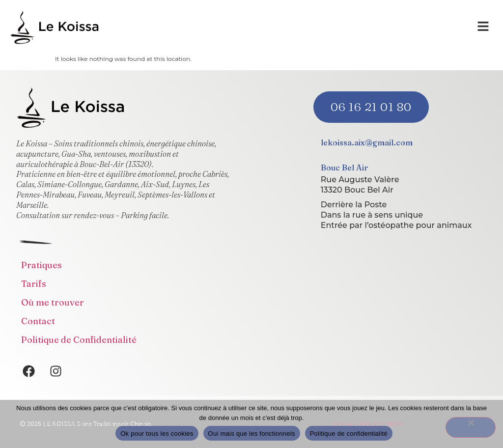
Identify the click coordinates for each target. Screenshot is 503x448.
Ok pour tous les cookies (157, 434)
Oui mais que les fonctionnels (252, 434)
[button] (483, 27)
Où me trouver (53, 302)
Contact (38, 321)
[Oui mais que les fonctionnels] (471, 427)
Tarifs (34, 284)
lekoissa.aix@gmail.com (367, 142)
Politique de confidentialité (349, 434)
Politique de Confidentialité (79, 340)
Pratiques (42, 265)
